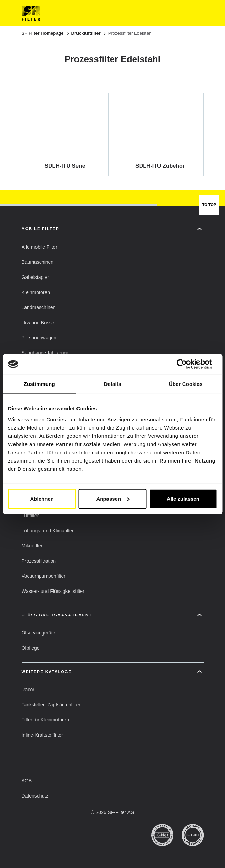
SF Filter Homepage (43, 33)
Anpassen (113, 498)
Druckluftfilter (86, 33)
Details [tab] (113, 384)
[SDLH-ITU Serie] (65, 134)
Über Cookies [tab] (186, 384)
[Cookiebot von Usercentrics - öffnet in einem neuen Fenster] (187, 364)
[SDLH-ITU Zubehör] (160, 134)
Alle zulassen (183, 498)
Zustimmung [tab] (39, 384)
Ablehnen (42, 498)
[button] (39, 247)
